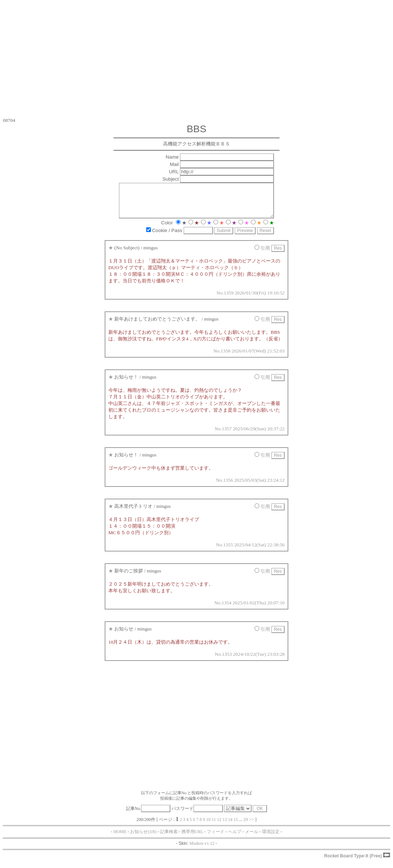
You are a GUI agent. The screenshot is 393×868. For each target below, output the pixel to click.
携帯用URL (192, 838)
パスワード (197, 815)
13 (225, 826)
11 (214, 826)
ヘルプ (235, 838)
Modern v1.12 (202, 850)
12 (219, 826)
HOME (120, 838)
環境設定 (271, 838)
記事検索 (169, 838)
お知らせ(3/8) (143, 838)
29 (246, 826)
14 (230, 826)
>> (252, 826)
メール (252, 838)
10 (208, 826)
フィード (216, 838)
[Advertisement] (196, 59)
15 (236, 826)
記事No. (148, 815)
